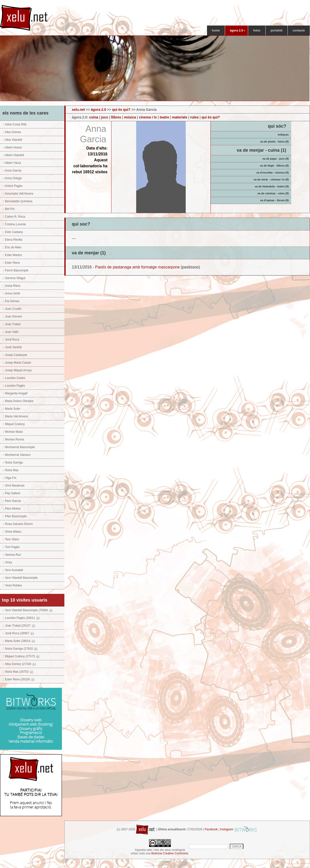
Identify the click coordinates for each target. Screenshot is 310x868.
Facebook (211, 829)
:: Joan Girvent (12, 317)
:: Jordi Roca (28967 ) (18, 633)
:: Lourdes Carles (14, 378)
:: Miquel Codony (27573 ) (21, 656)
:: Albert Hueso (12, 147)
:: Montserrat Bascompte (19, 447)
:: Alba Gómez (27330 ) (19, 664)
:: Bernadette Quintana (17, 201)
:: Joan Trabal (12, 324)
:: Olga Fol (9, 478)
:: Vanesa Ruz (12, 555)
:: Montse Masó (13, 432)
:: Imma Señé (11, 293)
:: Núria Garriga (13, 463)
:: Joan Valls (10, 332)
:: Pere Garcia (12, 501)
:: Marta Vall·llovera (15, 416)
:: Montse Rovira (13, 439)
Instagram (227, 829)
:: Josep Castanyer (15, 355)
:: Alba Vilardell (12, 140)
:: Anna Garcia (12, 171)
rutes (194, 117)
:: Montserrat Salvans (16, 455)
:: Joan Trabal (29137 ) (19, 626)
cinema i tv (148, 117)
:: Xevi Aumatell (13, 570)
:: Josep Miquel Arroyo (17, 370)
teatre (164, 117)
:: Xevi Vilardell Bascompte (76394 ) (27, 610)
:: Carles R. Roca (14, 217)
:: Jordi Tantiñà (12, 347)
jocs (104, 117)
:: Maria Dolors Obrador (18, 401)
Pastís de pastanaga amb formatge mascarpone (137, 267)
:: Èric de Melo (12, 247)
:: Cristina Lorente (14, 224)
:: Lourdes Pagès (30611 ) (21, 618)
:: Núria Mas (11, 470)
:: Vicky (7, 562)
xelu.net (78, 110)
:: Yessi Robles (12, 585)
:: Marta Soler (11, 409)
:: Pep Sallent (11, 493)
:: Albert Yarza (12, 163)
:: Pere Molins (12, 509)
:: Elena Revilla (12, 240)
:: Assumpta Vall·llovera (18, 194)
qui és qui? (121, 110)
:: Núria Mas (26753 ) (18, 672)
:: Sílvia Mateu (12, 532)
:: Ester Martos (12, 255)
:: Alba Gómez (12, 132)
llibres (116, 117)
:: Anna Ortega (12, 178)
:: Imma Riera (11, 286)
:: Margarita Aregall (15, 393)
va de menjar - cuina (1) (261, 150)
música (130, 117)
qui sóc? (277, 126)
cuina (94, 117)
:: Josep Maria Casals (17, 363)
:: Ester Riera (11, 263)
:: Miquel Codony (14, 424)
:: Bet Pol (9, 209)
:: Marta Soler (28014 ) (19, 641)
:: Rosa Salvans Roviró (18, 524)
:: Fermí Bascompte (15, 270)
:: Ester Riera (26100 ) (18, 679)
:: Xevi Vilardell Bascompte (20, 578)
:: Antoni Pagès (13, 186)
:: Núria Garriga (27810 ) (20, 649)
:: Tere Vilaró (11, 539)
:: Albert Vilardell (13, 155)
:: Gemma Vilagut (14, 278)
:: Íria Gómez (11, 301)
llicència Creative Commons (170, 853)
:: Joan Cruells (12, 309)
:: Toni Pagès (11, 547)
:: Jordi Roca (11, 340)
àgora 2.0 (98, 110)
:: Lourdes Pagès (14, 386)
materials (180, 117)
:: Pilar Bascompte (14, 516)
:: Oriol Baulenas (13, 486)
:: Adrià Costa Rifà (14, 124)
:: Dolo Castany (13, 232)
